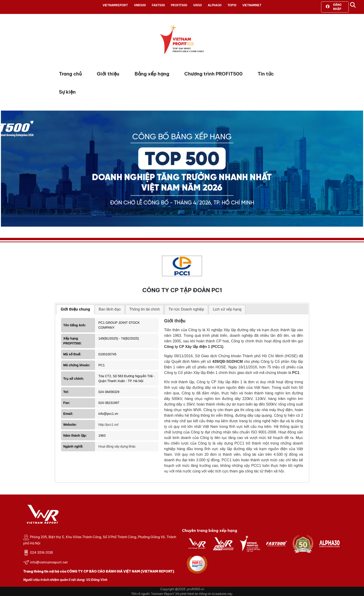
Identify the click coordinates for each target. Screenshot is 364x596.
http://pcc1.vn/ (109, 425)
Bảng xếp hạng (152, 74)
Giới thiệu (108, 74)
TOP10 (232, 5)
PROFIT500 (179, 5)
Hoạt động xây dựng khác (117, 446)
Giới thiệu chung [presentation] (75, 309)
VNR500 (140, 5)
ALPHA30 (215, 5)
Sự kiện (67, 92)
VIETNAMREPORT (115, 5)
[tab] (75, 310)
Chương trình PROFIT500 (213, 74)
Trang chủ (70, 74)
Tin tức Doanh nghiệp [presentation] (186, 309)
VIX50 (197, 5)
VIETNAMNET (252, 5)
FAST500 (158, 5)
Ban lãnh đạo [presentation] (110, 309)
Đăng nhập (334, 7)
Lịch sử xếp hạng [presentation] (227, 309)
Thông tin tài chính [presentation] (145, 309)
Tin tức (266, 74)
